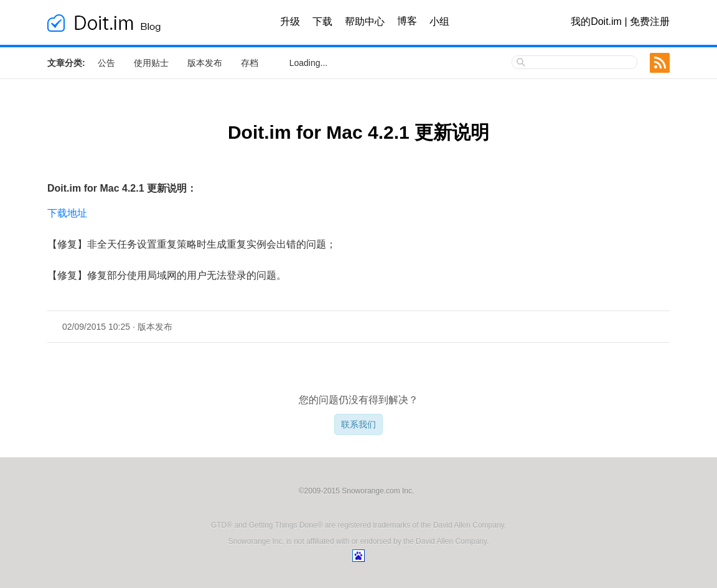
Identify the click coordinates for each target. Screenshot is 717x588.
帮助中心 (365, 21)
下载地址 (67, 213)
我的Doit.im (596, 21)
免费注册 (650, 21)
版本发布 (155, 327)
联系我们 (358, 424)
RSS (660, 63)
